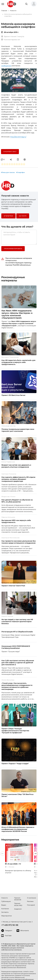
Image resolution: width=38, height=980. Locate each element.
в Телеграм (8, 216)
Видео (4, 905)
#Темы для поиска (8, 172)
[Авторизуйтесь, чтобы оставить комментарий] (19, 237)
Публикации (6, 901)
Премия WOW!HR (18, 899)
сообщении (6, 66)
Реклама (30, 901)
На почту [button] (23, 216)
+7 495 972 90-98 (10, 925)
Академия (18, 909)
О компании (32, 898)
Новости (5, 898)
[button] (34, 4)
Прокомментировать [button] (13, 249)
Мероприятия (6, 916)
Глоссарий (31, 905)
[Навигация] (3, 4)
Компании (5, 909)
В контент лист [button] (10, 152)
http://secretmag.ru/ (18, 137)
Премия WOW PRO (18, 904)
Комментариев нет (11, 40)
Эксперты (5, 912)
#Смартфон (21, 172)
